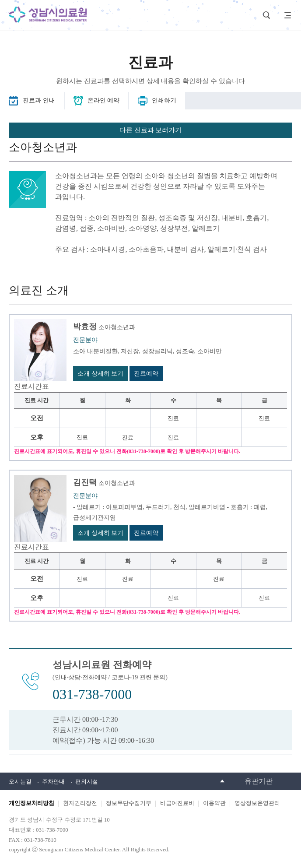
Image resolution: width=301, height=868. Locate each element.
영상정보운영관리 (257, 803)
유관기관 (259, 781)
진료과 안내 (39, 100)
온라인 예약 (104, 100)
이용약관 (214, 803)
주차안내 (53, 782)
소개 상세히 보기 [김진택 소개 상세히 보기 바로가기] (100, 533)
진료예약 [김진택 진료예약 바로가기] (146, 533)
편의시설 (87, 782)
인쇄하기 (164, 100)
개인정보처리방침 (31, 803)
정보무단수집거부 (129, 803)
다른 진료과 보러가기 (151, 130)
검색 (266, 15)
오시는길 (20, 782)
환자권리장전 (80, 803)
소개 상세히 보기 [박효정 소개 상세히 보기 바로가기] (100, 374)
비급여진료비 (177, 803)
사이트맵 (286, 15)
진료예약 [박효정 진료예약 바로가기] (146, 374)
